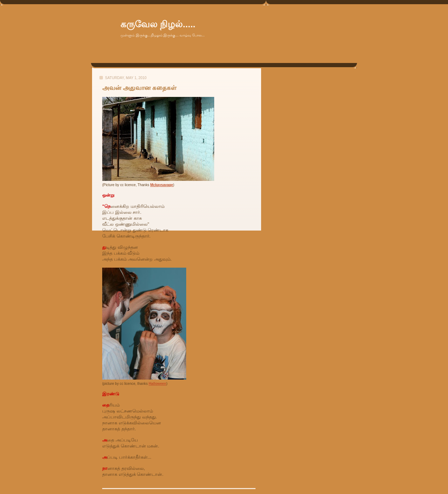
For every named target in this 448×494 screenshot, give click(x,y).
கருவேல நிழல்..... (158, 24)
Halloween (157, 384)
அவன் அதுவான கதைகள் (139, 88)
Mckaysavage (162, 185)
